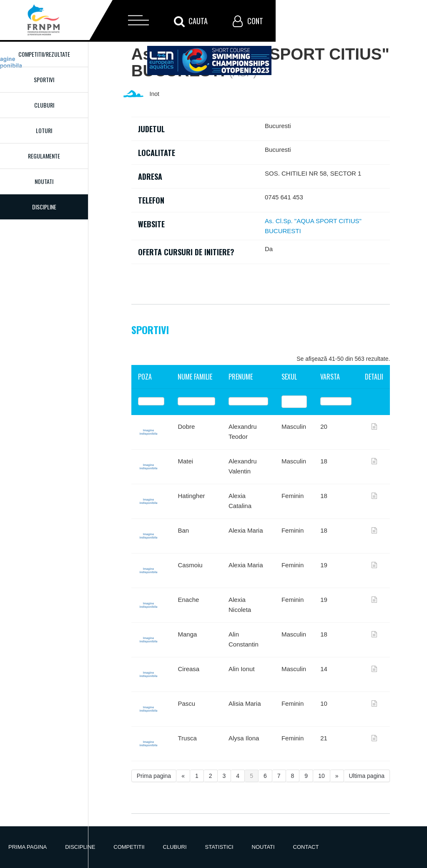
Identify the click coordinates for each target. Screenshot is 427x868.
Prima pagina (154, 776)
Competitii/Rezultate (44, 54)
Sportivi (44, 79)
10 (322, 776)
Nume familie (195, 377)
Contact (306, 847)
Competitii (129, 847)
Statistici (219, 847)
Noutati (44, 181)
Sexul (289, 377)
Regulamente (44, 156)
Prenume (241, 377)
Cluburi (44, 105)
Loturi (44, 130)
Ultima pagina (367, 776)
